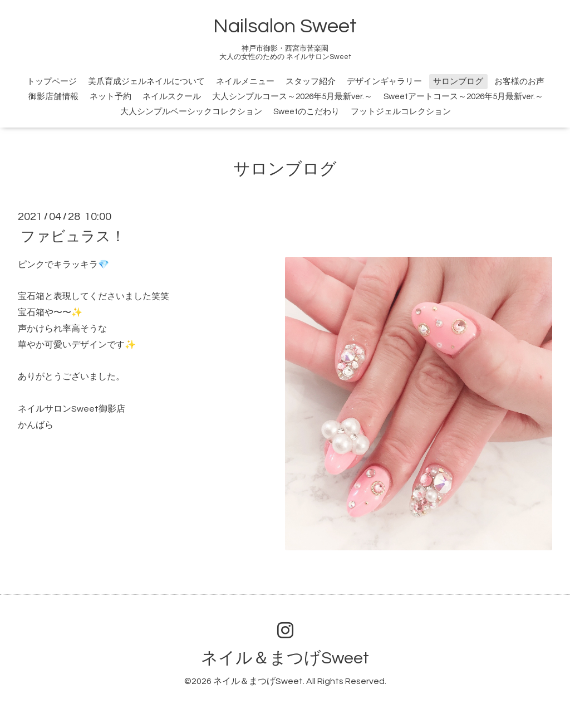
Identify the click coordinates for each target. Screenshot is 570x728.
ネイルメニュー (245, 82)
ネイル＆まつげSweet (285, 658)
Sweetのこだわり (306, 112)
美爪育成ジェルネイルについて (146, 82)
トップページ (52, 82)
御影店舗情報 (53, 97)
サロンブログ (458, 82)
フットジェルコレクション (401, 112)
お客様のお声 (519, 82)
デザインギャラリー (384, 82)
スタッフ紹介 (311, 82)
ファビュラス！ (73, 236)
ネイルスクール (172, 97)
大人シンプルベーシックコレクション (191, 112)
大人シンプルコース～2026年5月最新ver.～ (292, 97)
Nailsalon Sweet (285, 26)
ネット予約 (110, 97)
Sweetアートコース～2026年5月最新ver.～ (463, 97)
